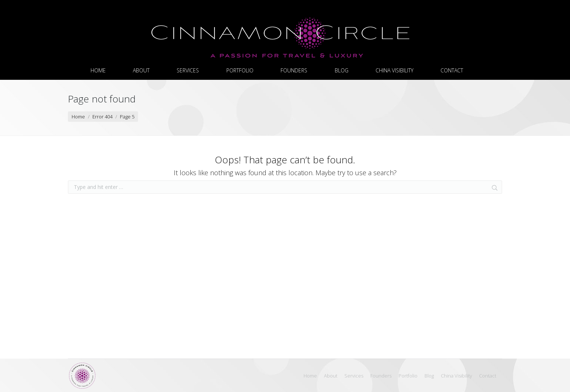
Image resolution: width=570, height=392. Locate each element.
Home (78, 117)
